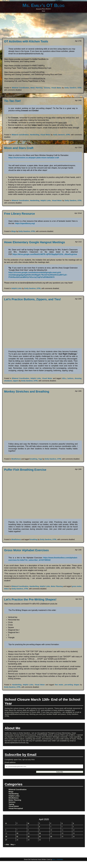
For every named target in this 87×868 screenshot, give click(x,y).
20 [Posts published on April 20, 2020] (6, 837)
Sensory (47, 88)
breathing (34, 459)
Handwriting (35, 135)
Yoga (40, 459)
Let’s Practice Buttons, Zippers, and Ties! (33, 299)
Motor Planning (36, 88)
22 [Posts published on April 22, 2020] (29, 837)
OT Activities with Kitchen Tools (26, 41)
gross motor (77, 586)
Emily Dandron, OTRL (73, 88)
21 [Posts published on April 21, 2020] (17, 837)
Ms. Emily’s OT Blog (43, 5)
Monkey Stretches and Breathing (27, 392)
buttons (71, 378)
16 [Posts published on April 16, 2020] (40, 833)
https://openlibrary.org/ (25, 223)
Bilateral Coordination (21, 88)
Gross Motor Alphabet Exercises (26, 550)
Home (43, 11)
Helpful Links (46, 200)
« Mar (7, 844)
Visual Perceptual (16, 808)
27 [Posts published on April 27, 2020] (6, 840)
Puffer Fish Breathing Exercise (25, 470)
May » (13, 844)
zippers (16, 381)
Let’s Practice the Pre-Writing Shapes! (30, 599)
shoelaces (8, 381)
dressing (78, 378)
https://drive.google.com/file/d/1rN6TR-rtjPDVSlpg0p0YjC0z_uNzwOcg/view (45, 254)
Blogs (14, 231)
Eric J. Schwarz (58, 859)
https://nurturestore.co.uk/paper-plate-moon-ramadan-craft (34, 158)
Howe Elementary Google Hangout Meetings (35, 242)
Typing (11, 804)
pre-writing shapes (72, 685)
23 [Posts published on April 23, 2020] (40, 837)
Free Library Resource (20, 214)
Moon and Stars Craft (19, 148)
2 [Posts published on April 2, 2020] (39, 827)
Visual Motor (56, 88)
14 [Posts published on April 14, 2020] (17, 833)
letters (7, 589)
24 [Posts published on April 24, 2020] (51, 837)
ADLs (64, 378)
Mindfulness (16, 459)
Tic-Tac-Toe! (13, 101)
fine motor (59, 685)
